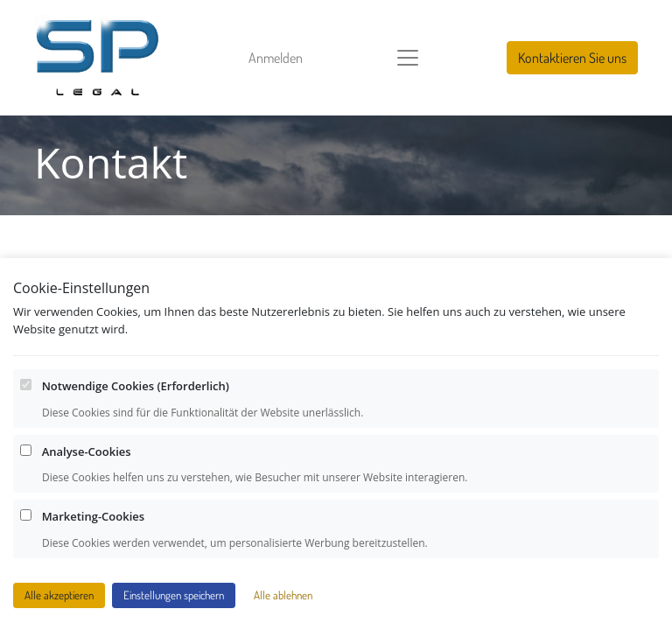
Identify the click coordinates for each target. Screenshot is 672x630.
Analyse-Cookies (87, 452)
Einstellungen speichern (174, 596)
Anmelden (276, 58)
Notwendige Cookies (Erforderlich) (136, 388)
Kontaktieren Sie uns (572, 58)
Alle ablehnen (283, 596)
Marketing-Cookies (93, 518)
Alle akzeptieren (59, 596)
